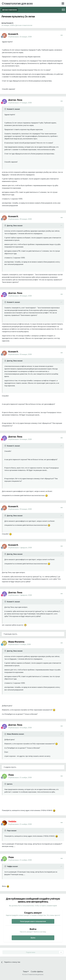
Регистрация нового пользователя (33, 921)
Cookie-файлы (37, 971)
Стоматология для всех (17, 3)
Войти (33, 938)
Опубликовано (20, 37)
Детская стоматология (24, 25)
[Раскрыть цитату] (5, 109)
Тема (26, 971)
